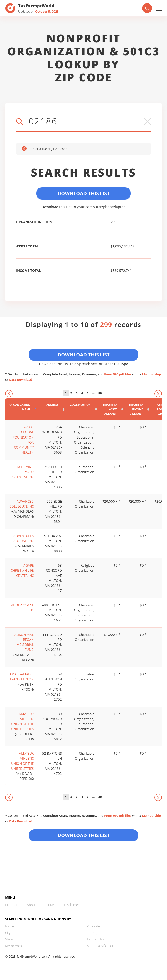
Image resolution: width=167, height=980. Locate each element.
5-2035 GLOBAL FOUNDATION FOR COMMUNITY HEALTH (23, 440)
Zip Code (93, 926)
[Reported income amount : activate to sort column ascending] (137, 409)
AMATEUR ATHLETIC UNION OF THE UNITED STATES (22, 721)
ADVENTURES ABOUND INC (24, 538)
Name (10, 926)
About (31, 905)
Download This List (84, 193)
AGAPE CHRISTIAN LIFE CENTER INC (22, 570)
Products (12, 905)
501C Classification (100, 946)
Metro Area (13, 946)
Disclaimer (72, 905)
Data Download (21, 380)
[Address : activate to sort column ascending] (52, 409)
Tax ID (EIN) (95, 939)
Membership (151, 374)
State (9, 939)
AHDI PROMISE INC (22, 608)
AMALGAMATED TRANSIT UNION (22, 677)
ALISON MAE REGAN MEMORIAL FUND (24, 642)
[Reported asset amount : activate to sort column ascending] (111, 409)
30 (100, 393)
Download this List (84, 835)
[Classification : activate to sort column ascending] (82, 409)
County (92, 933)
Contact (50, 905)
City (8, 933)
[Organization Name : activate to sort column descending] (22, 409)
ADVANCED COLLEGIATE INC (22, 504)
